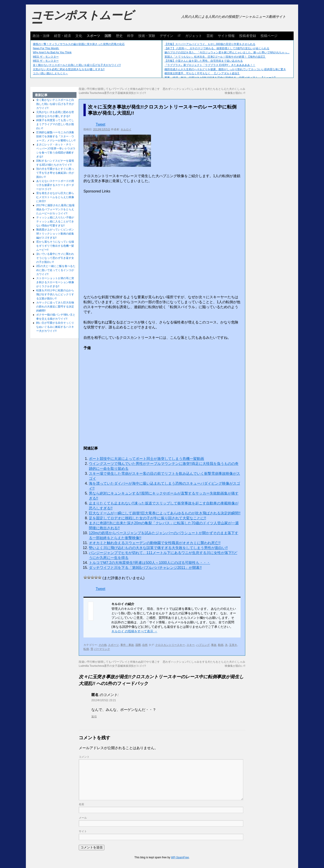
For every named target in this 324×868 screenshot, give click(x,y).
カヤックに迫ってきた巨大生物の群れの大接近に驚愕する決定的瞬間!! (55, 307)
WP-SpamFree (180, 857)
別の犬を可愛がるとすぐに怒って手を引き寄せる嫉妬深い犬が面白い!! (55, 173)
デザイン (166, 36)
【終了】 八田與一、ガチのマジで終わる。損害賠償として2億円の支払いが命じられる (217, 48)
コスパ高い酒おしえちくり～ (50, 73)
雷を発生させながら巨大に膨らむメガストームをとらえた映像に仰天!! (55, 197)
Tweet (100, 124)
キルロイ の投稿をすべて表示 (134, 631)
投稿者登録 (248, 36)
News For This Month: (46, 48)
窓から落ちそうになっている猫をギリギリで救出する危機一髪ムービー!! (55, 246)
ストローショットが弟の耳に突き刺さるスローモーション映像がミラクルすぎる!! (55, 282)
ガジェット (194, 36)
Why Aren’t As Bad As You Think (52, 52)
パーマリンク (102, 649)
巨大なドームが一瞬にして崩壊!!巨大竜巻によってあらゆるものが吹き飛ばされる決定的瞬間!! (165, 513)
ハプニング (203, 645)
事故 (214, 645)
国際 (108, 36)
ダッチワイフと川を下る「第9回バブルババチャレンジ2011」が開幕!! (145, 568)
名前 (81, 804)
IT (179, 36)
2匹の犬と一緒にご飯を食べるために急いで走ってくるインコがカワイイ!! (56, 270)
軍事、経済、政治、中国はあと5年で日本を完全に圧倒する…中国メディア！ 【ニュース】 (221, 78)
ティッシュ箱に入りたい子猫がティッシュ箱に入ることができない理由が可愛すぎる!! (55, 222)
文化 (79, 36)
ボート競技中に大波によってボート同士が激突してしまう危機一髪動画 (146, 459)
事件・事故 (127, 645)
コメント (84, 757)
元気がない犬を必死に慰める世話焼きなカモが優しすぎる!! (69, 69)
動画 (221, 645)
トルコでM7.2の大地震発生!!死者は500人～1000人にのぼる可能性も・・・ (150, 563)
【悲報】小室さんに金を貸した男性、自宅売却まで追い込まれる (204, 61)
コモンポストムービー (82, 19)
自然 (145, 645)
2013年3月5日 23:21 (104, 700)
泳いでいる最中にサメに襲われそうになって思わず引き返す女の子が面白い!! (55, 258)
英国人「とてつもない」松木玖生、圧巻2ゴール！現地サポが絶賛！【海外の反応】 (215, 57)
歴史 (119, 36)
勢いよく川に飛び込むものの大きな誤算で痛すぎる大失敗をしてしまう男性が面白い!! (158, 548)
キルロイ (126, 129)
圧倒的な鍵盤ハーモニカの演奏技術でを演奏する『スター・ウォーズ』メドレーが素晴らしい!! (56, 136)
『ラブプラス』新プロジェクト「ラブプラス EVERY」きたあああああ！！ (210, 65)
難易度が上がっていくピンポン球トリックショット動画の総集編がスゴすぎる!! (55, 234)
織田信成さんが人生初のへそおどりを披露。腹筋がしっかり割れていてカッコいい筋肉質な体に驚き (225, 69)
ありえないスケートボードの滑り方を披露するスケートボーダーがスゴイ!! (55, 185)
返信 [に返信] (94, 717)
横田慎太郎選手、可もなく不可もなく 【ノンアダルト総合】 (202, 73)
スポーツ (93, 36)
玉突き (233, 645)
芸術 (210, 36)
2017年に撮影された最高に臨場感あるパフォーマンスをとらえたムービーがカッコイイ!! (55, 209)
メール (83, 818)
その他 (103, 645)
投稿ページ (269, 36)
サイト (83, 831)
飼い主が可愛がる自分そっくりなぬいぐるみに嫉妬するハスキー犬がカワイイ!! (55, 327)
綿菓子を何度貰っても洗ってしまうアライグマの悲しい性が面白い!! (55, 124)
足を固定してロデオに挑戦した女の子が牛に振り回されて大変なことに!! (147, 518)
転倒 (86, 649)
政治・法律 (41, 36)
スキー (191, 645)
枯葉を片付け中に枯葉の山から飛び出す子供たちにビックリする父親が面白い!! (55, 294)
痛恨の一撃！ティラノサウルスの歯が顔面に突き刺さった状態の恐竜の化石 (79, 44)
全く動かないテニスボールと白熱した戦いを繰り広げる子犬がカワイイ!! (77, 65)
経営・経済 (62, 36)
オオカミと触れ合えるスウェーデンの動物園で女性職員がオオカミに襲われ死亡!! (155, 543)
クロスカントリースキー (170, 645)
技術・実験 (147, 36)
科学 (130, 36)
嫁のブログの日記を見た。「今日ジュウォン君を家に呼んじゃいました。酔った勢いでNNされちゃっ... (227, 52)
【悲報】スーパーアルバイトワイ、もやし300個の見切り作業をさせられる (210, 44)
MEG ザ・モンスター (46, 57)
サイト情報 (226, 36)
